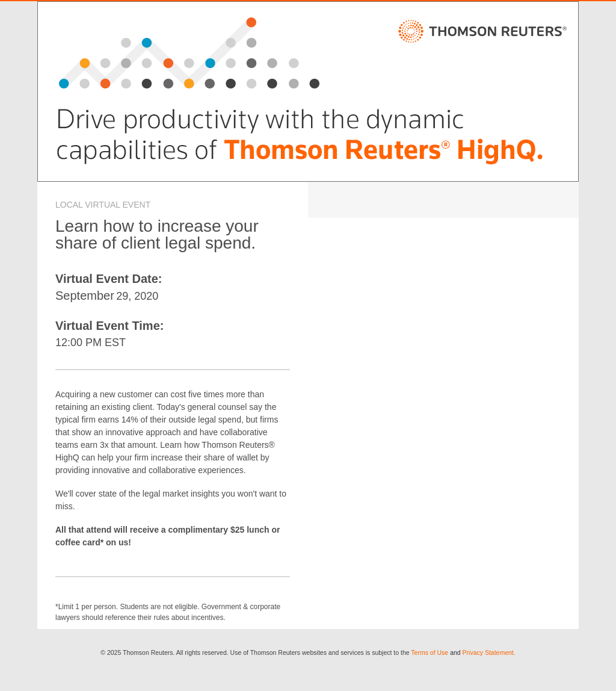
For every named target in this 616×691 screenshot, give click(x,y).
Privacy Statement (488, 652)
